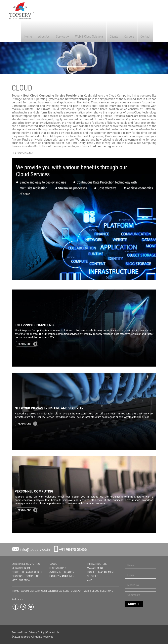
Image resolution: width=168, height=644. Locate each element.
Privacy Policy (37, 632)
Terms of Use (19, 632)
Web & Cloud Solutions (89, 37)
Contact (145, 37)
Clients (114, 37)
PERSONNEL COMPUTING (26, 576)
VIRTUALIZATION (21, 580)
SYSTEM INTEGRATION (62, 572)
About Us (44, 37)
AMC (90, 580)
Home (28, 37)
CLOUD (53, 564)
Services (62, 37)
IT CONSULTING (58, 568)
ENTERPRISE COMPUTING (26, 564)
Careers (129, 37)
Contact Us (53, 632)
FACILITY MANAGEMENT (63, 576)
